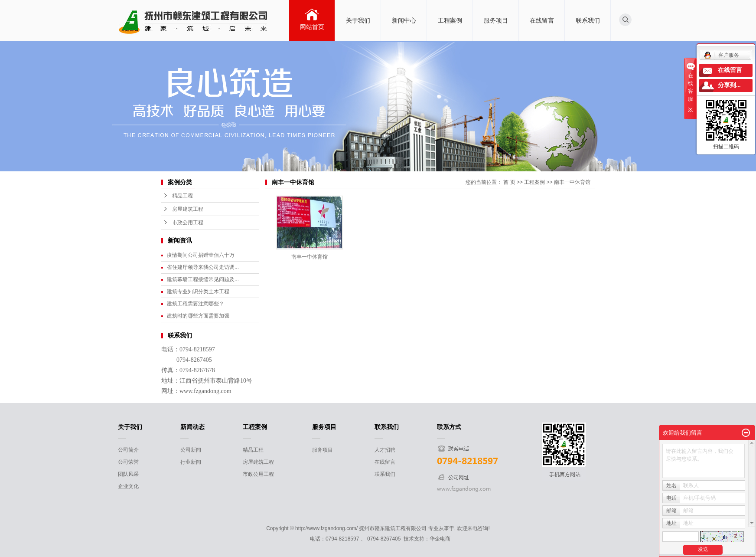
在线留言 (542, 20)
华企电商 (440, 539)
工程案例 (450, 20)
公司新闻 (191, 450)
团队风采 (128, 474)
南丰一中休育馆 (572, 182)
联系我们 (588, 20)
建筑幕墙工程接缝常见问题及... (203, 279)
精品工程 (182, 196)
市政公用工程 (188, 223)
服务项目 (496, 20)
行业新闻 (191, 462)
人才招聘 (385, 450)
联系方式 (449, 427)
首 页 (509, 182)
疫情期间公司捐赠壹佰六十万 (201, 255)
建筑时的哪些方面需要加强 (198, 316)
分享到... (729, 85)
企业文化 (128, 486)
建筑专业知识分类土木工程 (198, 292)
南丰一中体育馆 (310, 257)
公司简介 (128, 450)
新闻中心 (404, 20)
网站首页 (312, 27)
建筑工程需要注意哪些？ (196, 304)
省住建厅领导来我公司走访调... (203, 267)
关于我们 (358, 20)
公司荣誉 (128, 462)
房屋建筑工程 (188, 209)
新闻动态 (192, 427)
